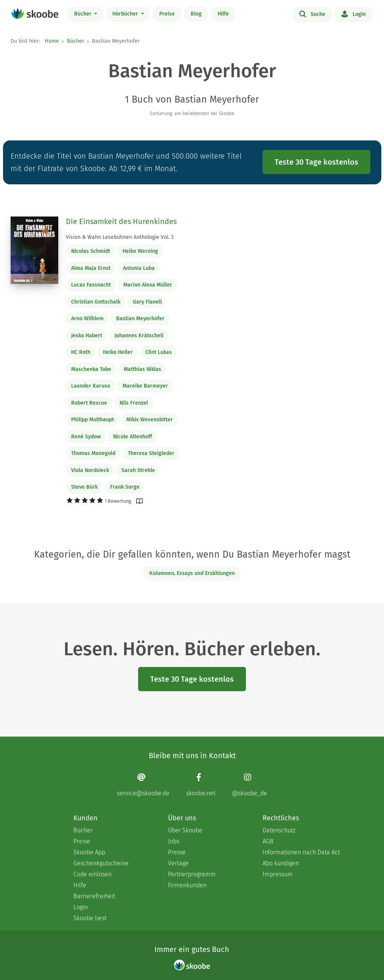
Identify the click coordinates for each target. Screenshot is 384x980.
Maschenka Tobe (91, 369)
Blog (196, 14)
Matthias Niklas (142, 369)
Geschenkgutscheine (101, 863)
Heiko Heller (118, 352)
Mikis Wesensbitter (150, 420)
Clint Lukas (159, 352)
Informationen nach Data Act (301, 852)
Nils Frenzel (134, 403)
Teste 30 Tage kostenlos (316, 162)
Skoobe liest (90, 918)
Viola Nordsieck (90, 470)
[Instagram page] (250, 785)
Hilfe (223, 14)
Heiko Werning (140, 251)
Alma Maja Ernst (91, 268)
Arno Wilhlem (87, 319)
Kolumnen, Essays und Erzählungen (192, 573)
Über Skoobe (185, 830)
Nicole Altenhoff (133, 437)
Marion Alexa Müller (148, 285)
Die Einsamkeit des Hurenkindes (121, 221)
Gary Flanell (147, 302)
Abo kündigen (281, 863)
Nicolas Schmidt (91, 251)
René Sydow (86, 437)
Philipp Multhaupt (93, 420)
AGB (268, 841)
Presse (177, 852)
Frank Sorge (125, 487)
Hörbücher (126, 14)
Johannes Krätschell (139, 336)
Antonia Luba (139, 268)
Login (354, 14)
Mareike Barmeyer (145, 386)
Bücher (84, 14)
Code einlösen (93, 874)
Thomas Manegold (93, 453)
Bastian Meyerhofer (140, 319)
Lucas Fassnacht (91, 285)
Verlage (178, 863)
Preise (167, 14)
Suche (312, 14)
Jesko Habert (87, 336)
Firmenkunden (187, 885)
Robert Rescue (89, 403)
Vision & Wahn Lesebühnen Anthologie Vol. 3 (120, 237)
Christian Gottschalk (96, 302)
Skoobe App (89, 852)
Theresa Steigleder (151, 453)
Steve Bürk (84, 487)
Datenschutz (279, 830)
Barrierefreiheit (94, 896)
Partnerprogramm (192, 874)
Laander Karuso (91, 386)
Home (52, 41)
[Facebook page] (201, 785)
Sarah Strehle (138, 470)
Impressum (278, 874)
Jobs (174, 841)
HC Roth (81, 352)
